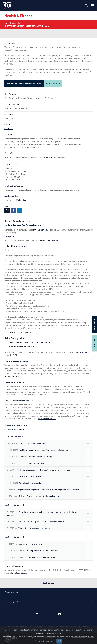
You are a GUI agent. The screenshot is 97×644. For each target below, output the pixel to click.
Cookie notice (38, 626)
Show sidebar (90, 34)
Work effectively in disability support (48, 528)
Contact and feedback (9, 626)
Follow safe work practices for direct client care (48, 496)
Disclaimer (60, 626)
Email (7, 210)
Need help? (49, 602)
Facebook (13, 210)
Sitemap (86, 626)
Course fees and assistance (56, 157)
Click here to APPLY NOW (20, 332)
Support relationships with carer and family (48, 557)
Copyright (50, 626)
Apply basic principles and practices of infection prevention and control (48, 490)
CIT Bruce (9, 129)
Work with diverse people (48, 476)
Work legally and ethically (48, 483)
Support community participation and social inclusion (48, 521)
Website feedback (73, 626)
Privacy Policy (25, 626)
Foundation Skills (12, 376)
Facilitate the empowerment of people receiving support (48, 450)
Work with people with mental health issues (48, 551)
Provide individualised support (48, 443)
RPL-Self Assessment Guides (22, 346)
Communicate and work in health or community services (48, 470)
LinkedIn (20, 210)
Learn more (51, 85)
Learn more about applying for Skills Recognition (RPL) (33, 342)
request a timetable (49, 240)
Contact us (49, 592)
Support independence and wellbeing (48, 457)
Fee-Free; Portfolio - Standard (17, 200)
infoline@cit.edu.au (42, 230)
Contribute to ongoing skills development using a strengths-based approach (48, 514)
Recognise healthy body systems (48, 463)
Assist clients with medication (48, 544)
